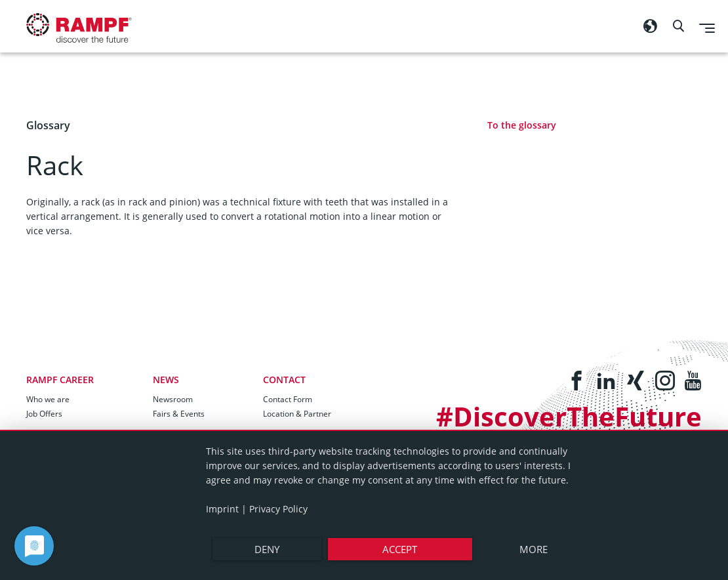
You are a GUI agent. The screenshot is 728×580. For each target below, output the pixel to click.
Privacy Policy (278, 509)
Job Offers (44, 414)
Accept (400, 549)
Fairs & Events (179, 414)
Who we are (48, 399)
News (166, 380)
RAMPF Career (60, 380)
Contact (284, 380)
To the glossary (522, 125)
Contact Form (288, 399)
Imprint (222, 509)
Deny (267, 549)
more (534, 549)
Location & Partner (297, 414)
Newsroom (173, 399)
